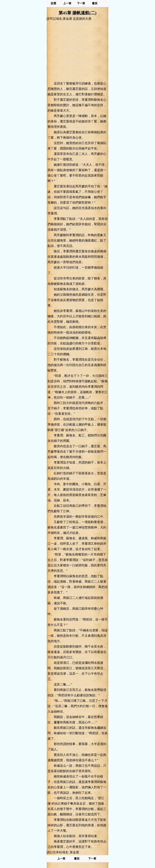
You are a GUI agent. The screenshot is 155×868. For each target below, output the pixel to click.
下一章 (81, 3)
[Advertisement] (77, 51)
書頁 (95, 3)
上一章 (67, 3)
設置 (54, 3)
